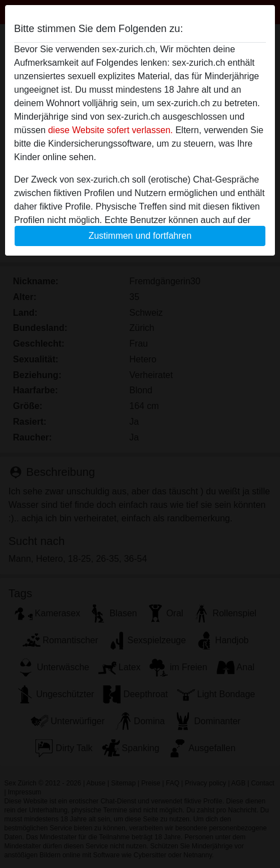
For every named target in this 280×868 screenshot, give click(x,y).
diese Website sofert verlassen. (110, 130)
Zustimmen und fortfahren (140, 236)
